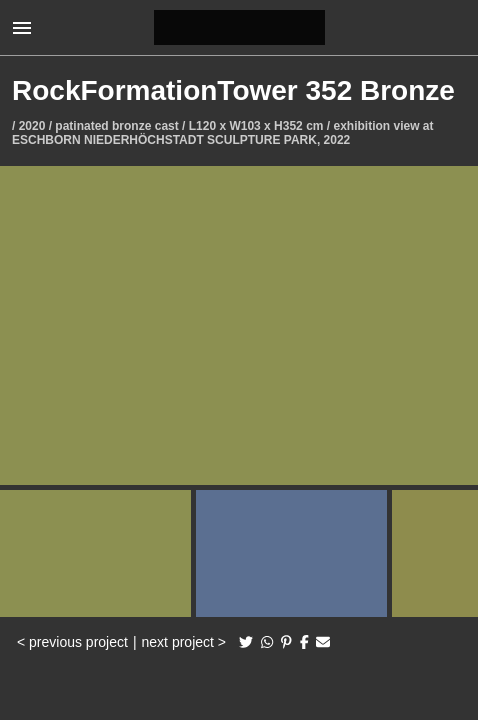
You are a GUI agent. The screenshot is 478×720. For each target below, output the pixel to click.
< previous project (72, 642)
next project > (184, 642)
